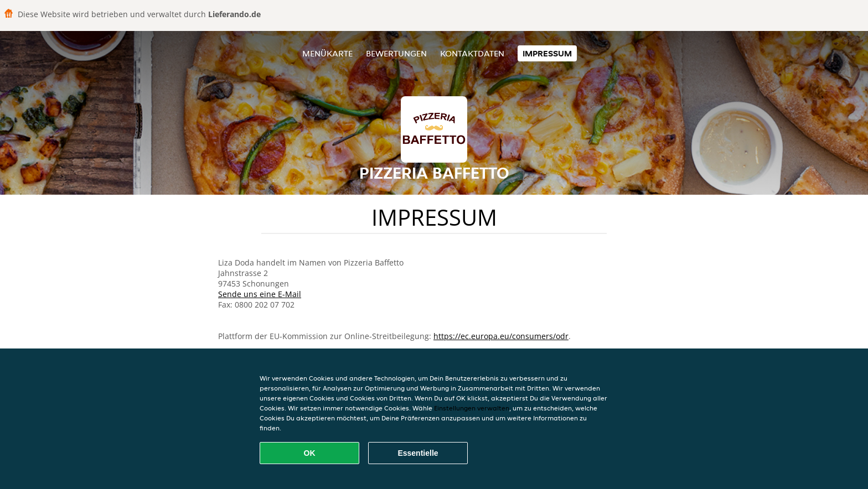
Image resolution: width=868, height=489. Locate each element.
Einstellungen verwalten (472, 408)
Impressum (547, 53)
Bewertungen (396, 53)
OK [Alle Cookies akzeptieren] (310, 453)
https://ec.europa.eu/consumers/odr (501, 336)
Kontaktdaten (472, 53)
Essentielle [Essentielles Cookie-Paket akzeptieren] (418, 453)
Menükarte (327, 53)
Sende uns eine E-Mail (260, 294)
